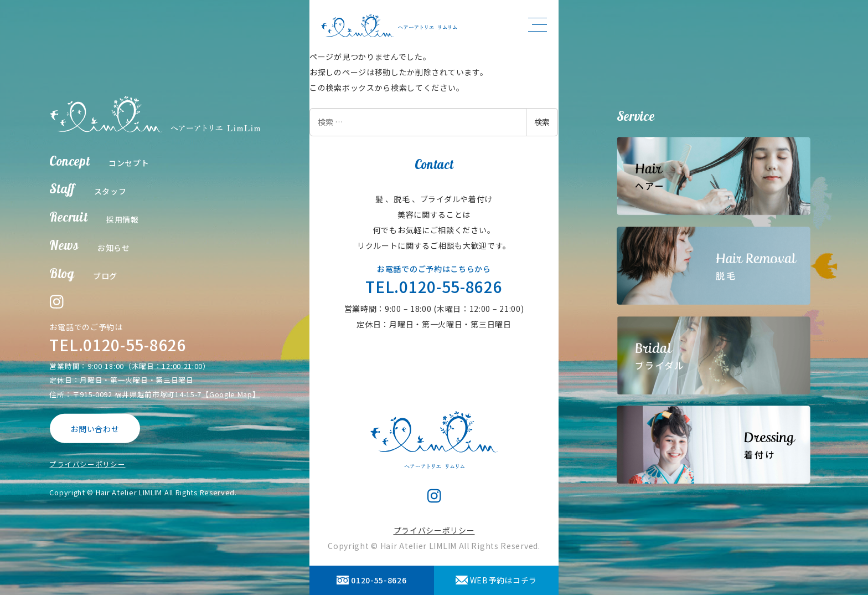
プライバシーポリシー (87, 464)
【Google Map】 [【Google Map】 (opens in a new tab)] (231, 394)
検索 (542, 122)
